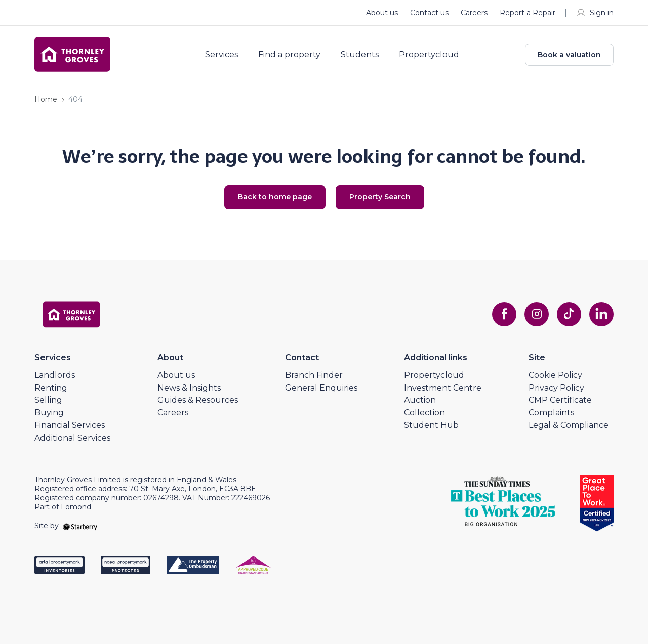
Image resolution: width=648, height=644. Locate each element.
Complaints (551, 413)
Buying (49, 413)
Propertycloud (429, 55)
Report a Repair (528, 13)
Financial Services (70, 425)
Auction (420, 400)
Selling (48, 400)
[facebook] (504, 314)
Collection (424, 413)
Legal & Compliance (569, 425)
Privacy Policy (556, 388)
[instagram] (537, 314)
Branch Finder (314, 375)
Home (46, 99)
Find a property (289, 55)
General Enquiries (321, 388)
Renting (51, 388)
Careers (474, 13)
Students (360, 55)
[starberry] (80, 526)
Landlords (55, 375)
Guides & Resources (198, 400)
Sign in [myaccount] (595, 13)
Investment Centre (443, 388)
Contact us (429, 13)
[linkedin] (601, 314)
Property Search (380, 197)
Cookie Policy (555, 375)
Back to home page (275, 197)
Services (221, 55)
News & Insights (189, 388)
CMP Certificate (560, 400)
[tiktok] (569, 314)
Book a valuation (569, 55)
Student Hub (431, 425)
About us (382, 13)
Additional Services (72, 438)
